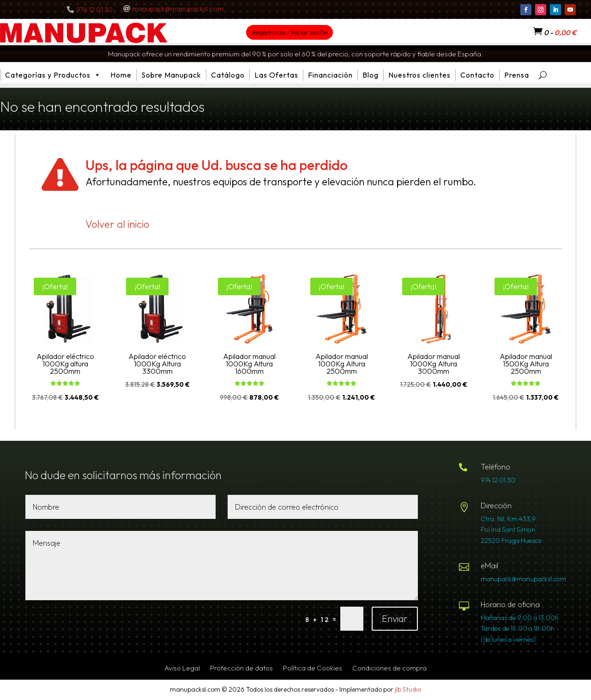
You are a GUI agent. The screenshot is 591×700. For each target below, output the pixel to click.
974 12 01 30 (94, 9)
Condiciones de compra (389, 669)
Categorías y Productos (53, 75)
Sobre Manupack (171, 75)
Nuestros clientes (419, 75)
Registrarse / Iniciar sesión (289, 32)
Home (121, 75)
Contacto (477, 75)
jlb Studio (408, 689)
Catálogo (228, 75)
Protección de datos (241, 669)
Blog (371, 75)
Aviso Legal (182, 669)
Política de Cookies (313, 669)
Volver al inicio (117, 224)
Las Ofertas (276, 75)
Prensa (517, 75)
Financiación (330, 75)
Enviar (395, 618)
